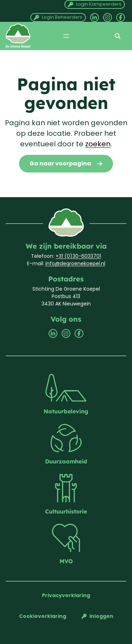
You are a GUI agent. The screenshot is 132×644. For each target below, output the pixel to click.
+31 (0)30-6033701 (78, 256)
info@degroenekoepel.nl (75, 263)
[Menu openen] (66, 36)
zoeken (98, 144)
